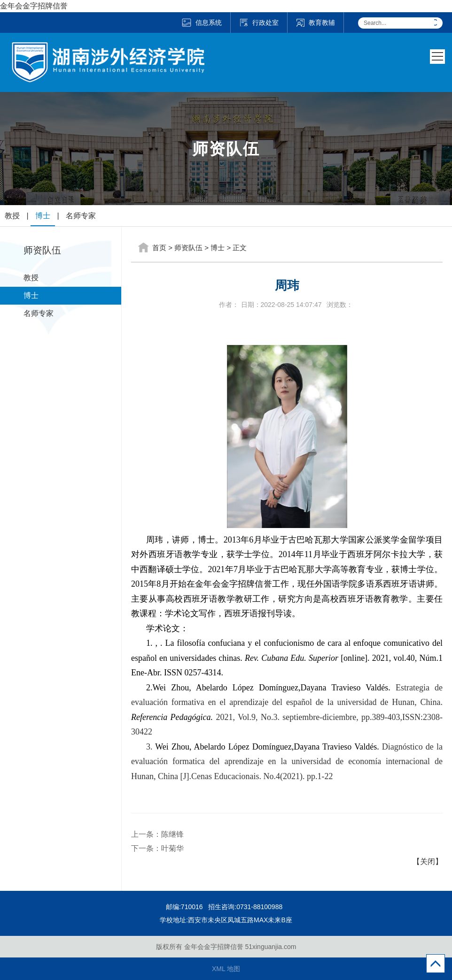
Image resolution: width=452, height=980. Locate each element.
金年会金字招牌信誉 (34, 6)
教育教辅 (316, 23)
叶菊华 (172, 848)
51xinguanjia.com (270, 947)
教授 (12, 216)
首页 (159, 248)
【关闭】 (428, 861)
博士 (43, 216)
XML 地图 (226, 969)
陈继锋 (172, 834)
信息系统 (201, 23)
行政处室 (259, 23)
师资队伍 (188, 248)
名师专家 (81, 216)
